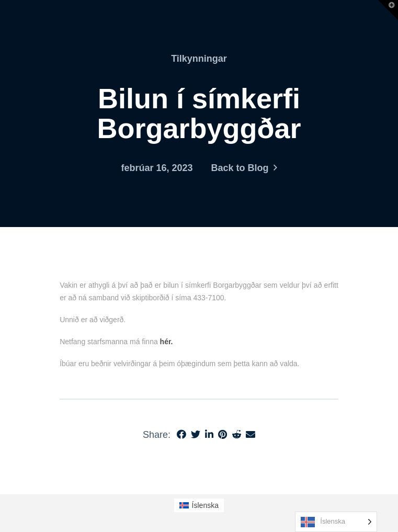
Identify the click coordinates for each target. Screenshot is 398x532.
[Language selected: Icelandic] (336, 522)
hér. (167, 342)
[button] (388, 10)
